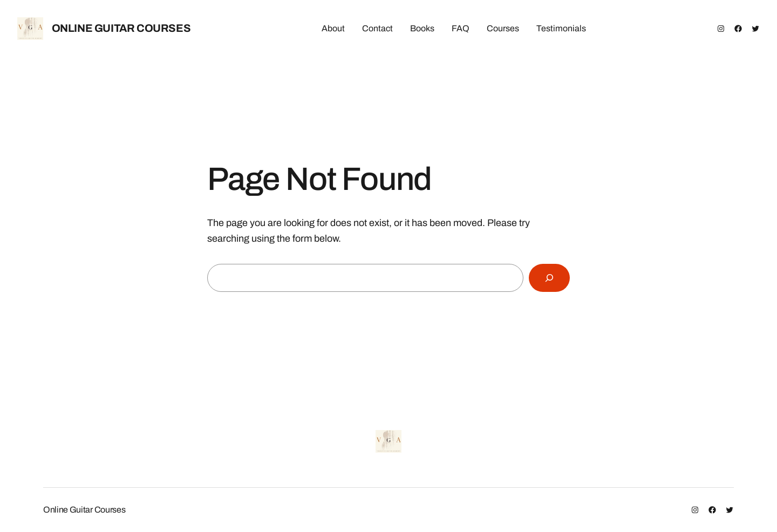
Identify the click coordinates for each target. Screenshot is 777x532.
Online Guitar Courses (121, 28)
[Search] (549, 278)
